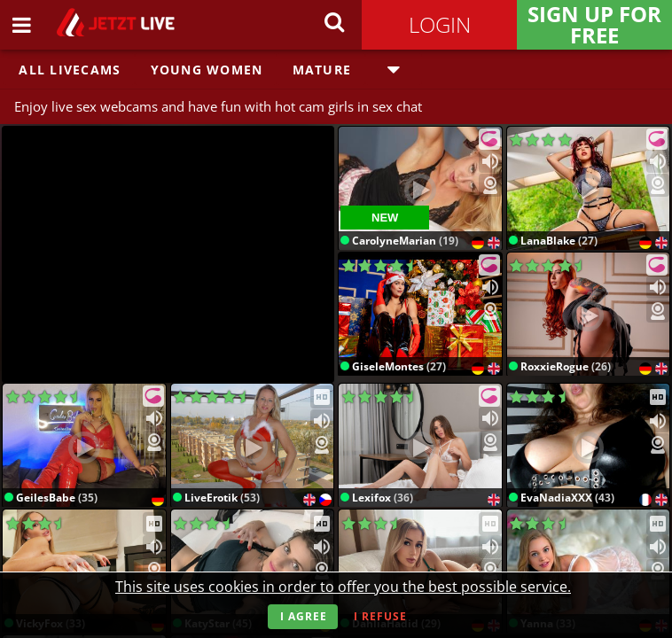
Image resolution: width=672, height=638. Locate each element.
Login (440, 24)
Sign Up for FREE (594, 25)
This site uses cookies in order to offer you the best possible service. (343, 587)
